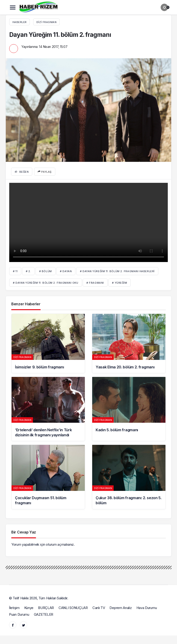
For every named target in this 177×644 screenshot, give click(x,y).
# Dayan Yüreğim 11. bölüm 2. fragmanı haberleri (117, 271)
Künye (29, 608)
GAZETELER (44, 614)
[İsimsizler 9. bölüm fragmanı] (48, 343)
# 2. (28, 271)
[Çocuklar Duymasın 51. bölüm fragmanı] (48, 477)
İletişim (14, 608)
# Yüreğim (119, 283)
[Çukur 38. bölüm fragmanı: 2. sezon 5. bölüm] (129, 477)
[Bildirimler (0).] (164, 7)
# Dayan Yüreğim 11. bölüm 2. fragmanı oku (46, 283)
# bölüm (46, 271)
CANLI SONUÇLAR (73, 608)
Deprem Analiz (121, 608)
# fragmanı (95, 283)
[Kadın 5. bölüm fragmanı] (129, 409)
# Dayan (66, 271)
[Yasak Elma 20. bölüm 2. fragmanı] (129, 343)
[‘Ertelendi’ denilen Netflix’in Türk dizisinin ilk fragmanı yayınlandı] (48, 409)
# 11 (15, 271)
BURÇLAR (46, 608)
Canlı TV (99, 608)
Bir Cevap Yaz (24, 532)
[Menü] (13, 7)
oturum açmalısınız (60, 544)
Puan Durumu (19, 614)
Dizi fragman (47, 22)
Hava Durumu (147, 608)
